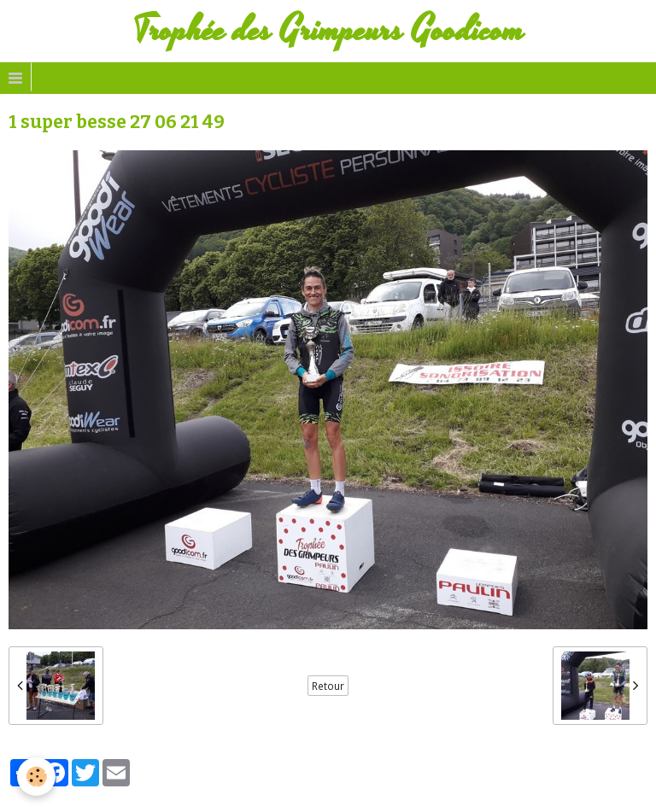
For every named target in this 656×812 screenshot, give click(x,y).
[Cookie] (36, 777)
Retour (328, 686)
